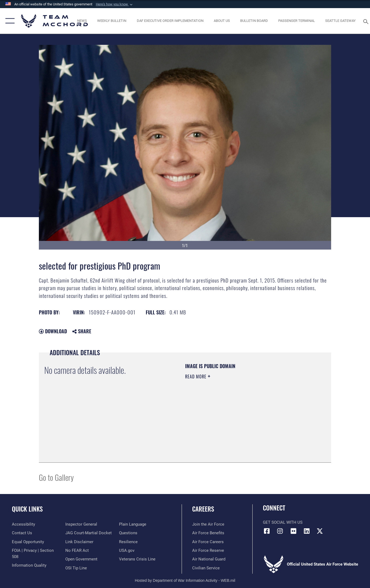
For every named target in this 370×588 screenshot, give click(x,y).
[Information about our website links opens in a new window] (79, 542)
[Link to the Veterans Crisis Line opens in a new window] (137, 559)
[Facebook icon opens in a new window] (267, 531)
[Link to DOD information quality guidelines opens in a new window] (29, 565)
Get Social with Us (283, 522)
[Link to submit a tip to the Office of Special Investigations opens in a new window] (76, 568)
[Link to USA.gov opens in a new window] (127, 550)
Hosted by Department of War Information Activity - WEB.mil (185, 580)
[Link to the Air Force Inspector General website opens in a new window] (81, 524)
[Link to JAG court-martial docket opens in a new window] (89, 533)
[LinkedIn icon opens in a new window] (307, 531)
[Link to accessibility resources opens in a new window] (23, 524)
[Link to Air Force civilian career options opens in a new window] (206, 568)
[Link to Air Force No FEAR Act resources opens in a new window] (77, 550)
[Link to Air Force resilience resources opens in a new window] (128, 542)
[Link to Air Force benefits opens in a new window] (208, 533)
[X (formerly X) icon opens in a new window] (320, 531)
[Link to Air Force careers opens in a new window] (208, 542)
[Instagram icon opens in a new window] (280, 531)
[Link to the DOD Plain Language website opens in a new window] (133, 524)
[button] (115, 4)
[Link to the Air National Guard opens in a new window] (209, 559)
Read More (196, 377)
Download (53, 331)
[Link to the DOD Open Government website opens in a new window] (81, 559)
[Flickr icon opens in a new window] (293, 531)
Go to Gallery (56, 477)
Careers (203, 509)
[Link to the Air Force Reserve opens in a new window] (208, 550)
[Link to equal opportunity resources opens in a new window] (28, 542)
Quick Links (27, 509)
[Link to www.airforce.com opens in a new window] (208, 524)
